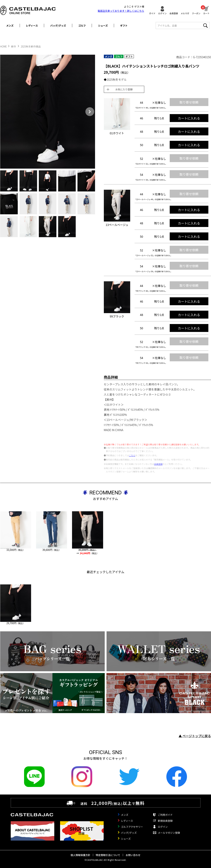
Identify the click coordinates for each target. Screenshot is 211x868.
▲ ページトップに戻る (195, 736)
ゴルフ (82, 25)
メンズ (10, 25)
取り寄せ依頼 (189, 102)
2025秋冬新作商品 (31, 46)
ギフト (124, 25)
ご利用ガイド (165, 815)
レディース (32, 25)
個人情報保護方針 (80, 855)
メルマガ (185, 13)
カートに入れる (189, 118)
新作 (14, 46)
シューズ (103, 25)
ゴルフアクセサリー (132, 827)
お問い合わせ (133, 855)
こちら (132, 455)
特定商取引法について (108, 855)
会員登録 (174, 13)
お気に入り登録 (124, 89)
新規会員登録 (165, 821)
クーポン (196, 13)
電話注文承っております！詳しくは (121, 11)
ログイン (162, 13)
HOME (4, 46)
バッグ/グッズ (58, 25)
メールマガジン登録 (169, 833)
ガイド (152, 13)
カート (206, 10)
